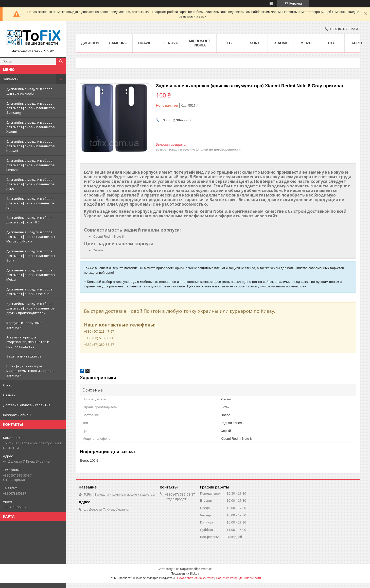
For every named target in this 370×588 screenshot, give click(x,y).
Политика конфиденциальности (239, 578)
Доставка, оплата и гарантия (27, 405)
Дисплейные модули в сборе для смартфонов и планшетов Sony (31, 256)
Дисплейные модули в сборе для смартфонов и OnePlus (29, 291)
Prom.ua (207, 569)
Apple (357, 43)
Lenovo (171, 43)
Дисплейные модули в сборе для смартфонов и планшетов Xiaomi (31, 127)
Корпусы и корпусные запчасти (24, 325)
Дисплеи (90, 43)
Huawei (145, 43)
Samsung (118, 43)
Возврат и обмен (17, 415)
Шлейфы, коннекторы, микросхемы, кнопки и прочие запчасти (31, 371)
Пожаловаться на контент (195, 578)
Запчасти (11, 79)
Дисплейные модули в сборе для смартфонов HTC (29, 220)
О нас (7, 385)
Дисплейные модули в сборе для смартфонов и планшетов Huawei (31, 146)
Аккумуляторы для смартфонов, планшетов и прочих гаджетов (28, 342)
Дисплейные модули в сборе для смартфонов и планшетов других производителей (31, 308)
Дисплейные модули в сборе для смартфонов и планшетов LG (31, 203)
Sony (255, 43)
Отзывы (10, 395)
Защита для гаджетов (24, 356)
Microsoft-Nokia (200, 43)
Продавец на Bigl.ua (185, 574)
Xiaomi (280, 43)
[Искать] (61, 61)
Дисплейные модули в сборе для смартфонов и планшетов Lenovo (31, 165)
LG (229, 43)
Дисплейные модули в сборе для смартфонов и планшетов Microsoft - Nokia (31, 237)
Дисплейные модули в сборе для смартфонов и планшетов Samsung (31, 108)
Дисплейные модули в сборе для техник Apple (29, 91)
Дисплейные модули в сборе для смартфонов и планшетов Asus (31, 184)
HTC (332, 43)
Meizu (306, 43)
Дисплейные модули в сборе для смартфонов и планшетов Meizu (31, 275)
